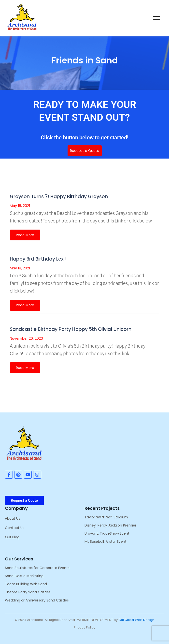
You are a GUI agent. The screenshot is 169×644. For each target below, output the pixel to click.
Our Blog (12, 537)
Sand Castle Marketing (24, 576)
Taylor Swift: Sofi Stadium (106, 517)
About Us (13, 518)
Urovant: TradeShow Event (107, 533)
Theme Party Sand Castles (28, 592)
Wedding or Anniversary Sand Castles (37, 600)
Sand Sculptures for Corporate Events (37, 568)
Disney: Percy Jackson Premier (110, 525)
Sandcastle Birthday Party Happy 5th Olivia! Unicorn (71, 329)
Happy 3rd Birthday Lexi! (38, 259)
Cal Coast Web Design (136, 620)
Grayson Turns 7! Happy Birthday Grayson (59, 197)
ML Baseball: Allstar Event (106, 542)
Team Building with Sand (26, 584)
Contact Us (15, 528)
